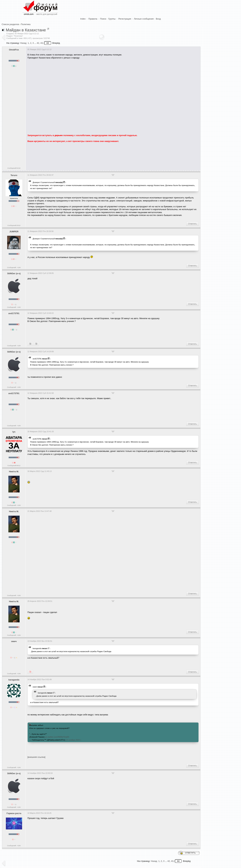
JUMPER (14, 232)
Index (83, 19)
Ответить (192, 224)
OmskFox (14, 50)
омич (14, 641)
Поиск (103, 19)
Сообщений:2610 (14, 225)
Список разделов (10, 24)
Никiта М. (14, 471)
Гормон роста (14, 813)
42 (38, 43)
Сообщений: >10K (14, 267)
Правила (93, 19)
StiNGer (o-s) (14, 273)
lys (14, 432)
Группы (112, 19)
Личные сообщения (144, 19)
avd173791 (14, 313)
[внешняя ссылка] (36, 757)
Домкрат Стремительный (44, 182)
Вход (158, 19)
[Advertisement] (88, 155)
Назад (23, 43)
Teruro (14, 175)
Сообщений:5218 (14, 168)
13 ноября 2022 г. (74, 740)
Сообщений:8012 (14, 465)
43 (42, 43)
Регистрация (125, 19)
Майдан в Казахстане (26, 30)
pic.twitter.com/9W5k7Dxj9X (57, 737)
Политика (26, 24)
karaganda (37, 648)
